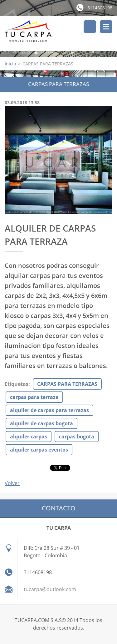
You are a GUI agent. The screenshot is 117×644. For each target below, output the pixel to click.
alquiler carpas (29, 437)
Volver (12, 483)
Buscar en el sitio (90, 27)
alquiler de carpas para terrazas (49, 410)
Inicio (10, 64)
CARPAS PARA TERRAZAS (67, 384)
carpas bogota (77, 437)
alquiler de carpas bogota (41, 423)
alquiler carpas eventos (39, 450)
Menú (106, 27)
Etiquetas (17, 384)
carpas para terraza (34, 397)
